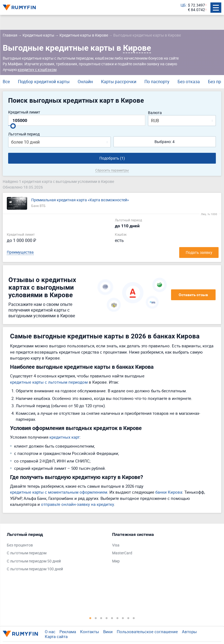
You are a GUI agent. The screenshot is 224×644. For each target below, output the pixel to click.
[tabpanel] (57, 553)
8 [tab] (128, 618)
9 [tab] (134, 618)
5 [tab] (112, 618)
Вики (108, 632)
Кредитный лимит (24, 112)
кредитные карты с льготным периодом (49, 382)
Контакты (90, 632)
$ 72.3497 (196, 5)
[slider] (13, 126)
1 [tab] (90, 618)
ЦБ (183, 5)
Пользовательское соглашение (147, 632)
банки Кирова (169, 492)
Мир (116, 561)
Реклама (68, 632)
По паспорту (157, 82)
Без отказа (189, 82)
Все (6, 82)
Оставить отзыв (193, 295)
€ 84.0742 (196, 10)
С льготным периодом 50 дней (34, 561)
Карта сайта (56, 636)
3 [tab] (101, 618)
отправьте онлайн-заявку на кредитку (78, 504)
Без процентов (20, 545)
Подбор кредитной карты (44, 82)
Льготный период (24, 134)
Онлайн (85, 82)
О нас (50, 632)
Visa (116, 545)
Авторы (189, 632)
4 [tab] (107, 618)
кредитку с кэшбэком (37, 69)
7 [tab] (123, 618)
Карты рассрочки (119, 82)
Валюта (155, 113)
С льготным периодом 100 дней (35, 569)
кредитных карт (64, 437)
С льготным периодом (27, 553)
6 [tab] (118, 618)
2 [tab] (96, 618)
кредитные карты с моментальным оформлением (59, 492)
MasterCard (122, 553)
